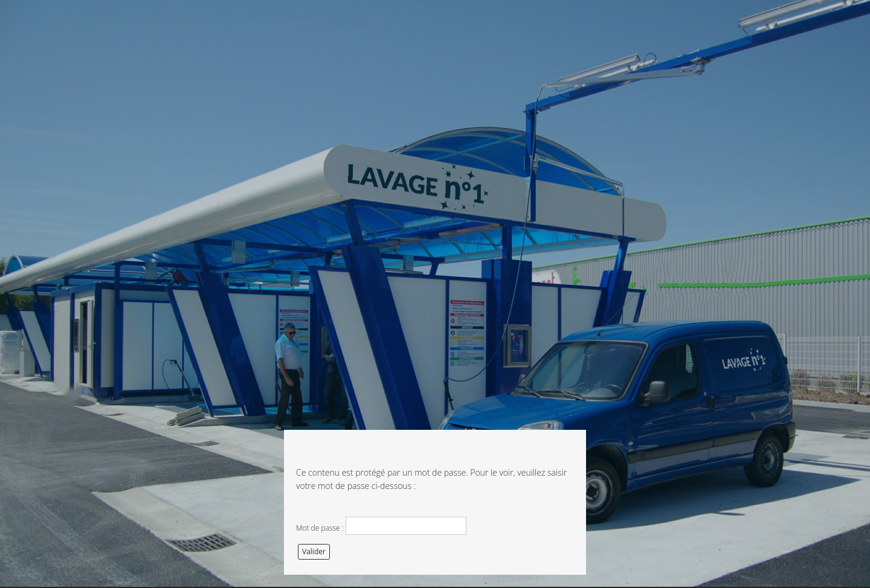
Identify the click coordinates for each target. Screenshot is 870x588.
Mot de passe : (381, 526)
